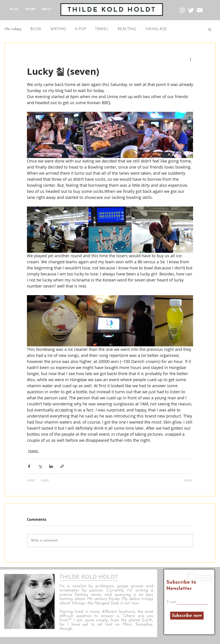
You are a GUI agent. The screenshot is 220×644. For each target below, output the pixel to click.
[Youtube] (200, 10)
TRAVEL (102, 29)
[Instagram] (182, 10)
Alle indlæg (13, 29)
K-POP (81, 29)
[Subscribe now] (187, 616)
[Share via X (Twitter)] (40, 466)
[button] (210, 29)
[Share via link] (62, 466)
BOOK (36, 29)
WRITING (58, 29)
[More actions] (190, 59)
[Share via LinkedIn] (51, 466)
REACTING (127, 29)
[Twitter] (191, 10)
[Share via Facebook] (29, 466)
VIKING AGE (156, 29)
